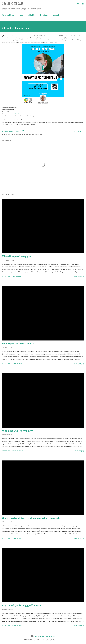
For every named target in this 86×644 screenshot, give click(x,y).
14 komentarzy (17, 626)
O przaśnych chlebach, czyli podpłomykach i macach (31, 518)
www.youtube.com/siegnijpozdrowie (15, 114)
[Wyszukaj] (78, 3)
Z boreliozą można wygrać (17, 256)
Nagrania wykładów (27, 15)
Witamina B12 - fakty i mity (17, 431)
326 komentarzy (17, 451)
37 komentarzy (17, 538)
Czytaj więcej (79, 276)
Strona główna (8, 15)
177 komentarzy (17, 276)
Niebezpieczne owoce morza (18, 343)
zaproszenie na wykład (34, 134)
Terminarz (44, 15)
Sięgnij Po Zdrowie (13, 4)
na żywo (9, 134)
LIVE (4, 134)
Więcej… (57, 15)
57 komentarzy (17, 364)
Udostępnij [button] (78, 131)
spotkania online (19, 134)
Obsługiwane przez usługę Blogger (43, 636)
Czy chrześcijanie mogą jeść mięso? (22, 605)
